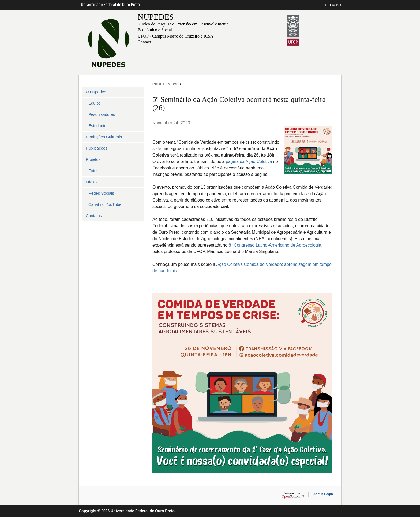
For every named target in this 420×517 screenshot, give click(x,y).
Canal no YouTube (105, 204)
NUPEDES (156, 17)
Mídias (92, 182)
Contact (144, 42)
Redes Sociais (101, 193)
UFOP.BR (333, 5)
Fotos (93, 171)
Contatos (94, 216)
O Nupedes (96, 92)
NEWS (173, 84)
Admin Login (323, 494)
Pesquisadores (102, 114)
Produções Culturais (104, 137)
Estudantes (98, 126)
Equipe (95, 103)
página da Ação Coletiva (250, 161)
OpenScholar (293, 495)
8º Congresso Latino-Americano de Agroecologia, (276, 245)
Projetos (93, 159)
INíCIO (158, 84)
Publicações (97, 148)
